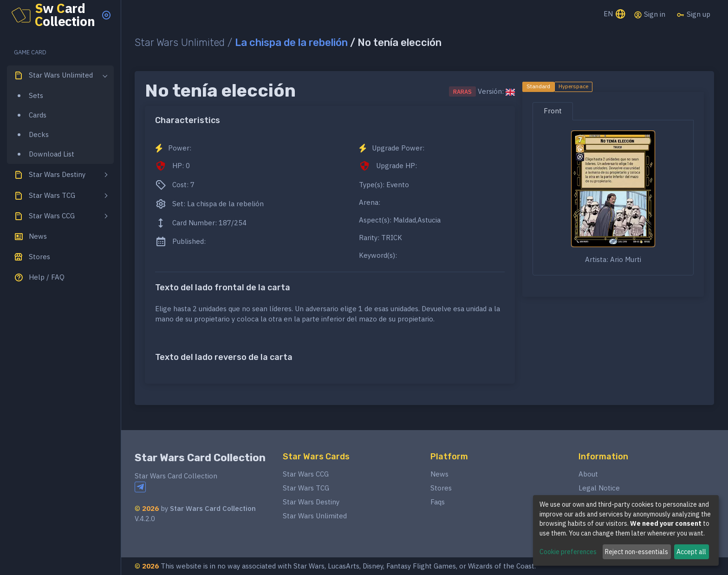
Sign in (650, 14)
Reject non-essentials (637, 552)
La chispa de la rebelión (291, 42)
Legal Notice (599, 488)
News (439, 474)
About (588, 474)
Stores (441, 488)
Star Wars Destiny (311, 502)
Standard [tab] (538, 86)
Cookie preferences (568, 552)
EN (615, 15)
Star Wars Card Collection (200, 458)
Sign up (693, 14)
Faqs (438, 502)
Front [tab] (553, 111)
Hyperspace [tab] (573, 86)
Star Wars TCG (306, 488)
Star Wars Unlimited (315, 516)
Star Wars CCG (306, 474)
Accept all (691, 552)
